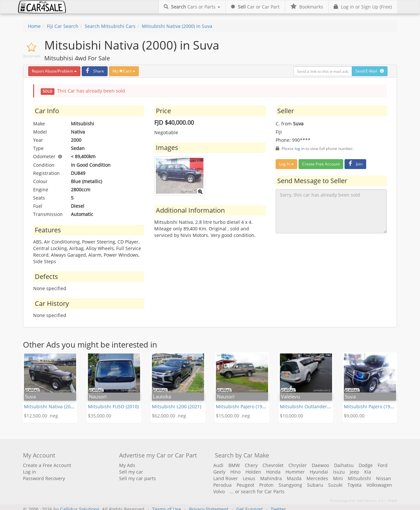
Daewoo (320, 465)
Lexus (249, 478)
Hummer (295, 472)
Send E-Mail (370, 71)
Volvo (219, 491)
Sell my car (131, 472)
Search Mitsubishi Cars (110, 26)
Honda (273, 472)
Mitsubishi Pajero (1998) (242, 406)
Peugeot (245, 485)
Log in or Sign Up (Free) (363, 7)
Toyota (355, 485)
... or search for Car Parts (257, 491)
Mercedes (317, 478)
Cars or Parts (192, 7)
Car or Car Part (255, 7)
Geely (219, 472)
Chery (251, 465)
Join (355, 164)
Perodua (222, 485)
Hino (235, 472)
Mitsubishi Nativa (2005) (51, 406)
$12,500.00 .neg (41, 416)
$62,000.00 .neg (169, 416)
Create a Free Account (47, 465)
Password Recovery (44, 478)
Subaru (315, 485)
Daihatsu (344, 465)
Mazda (294, 478)
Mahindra (271, 478)
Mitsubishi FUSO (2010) (113, 406)
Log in (30, 472)
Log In (286, 164)
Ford (383, 465)
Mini (338, 478)
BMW (234, 465)
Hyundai (319, 472)
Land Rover (226, 478)
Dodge (366, 465)
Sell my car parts (137, 478)
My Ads (127, 465)
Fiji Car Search (63, 26)
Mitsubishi (359, 478)
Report (54, 71)
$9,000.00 (354, 416)
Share (94, 71)
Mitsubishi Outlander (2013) (311, 406)
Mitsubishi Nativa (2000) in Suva (177, 26)
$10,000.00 (292, 416)
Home (34, 26)
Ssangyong (290, 485)
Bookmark (32, 56)
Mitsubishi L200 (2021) (177, 406)
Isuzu (339, 472)
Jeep (355, 472)
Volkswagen (379, 485)
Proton (266, 485)
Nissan (384, 478)
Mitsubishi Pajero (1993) (370, 406)
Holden (253, 472)
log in (300, 148)
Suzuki (335, 485)
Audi (218, 465)
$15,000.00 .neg (233, 416)
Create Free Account (321, 164)
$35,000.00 (100, 416)
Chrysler (298, 465)
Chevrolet (273, 465)
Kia (368, 472)
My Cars (124, 71)
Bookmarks (307, 7)
